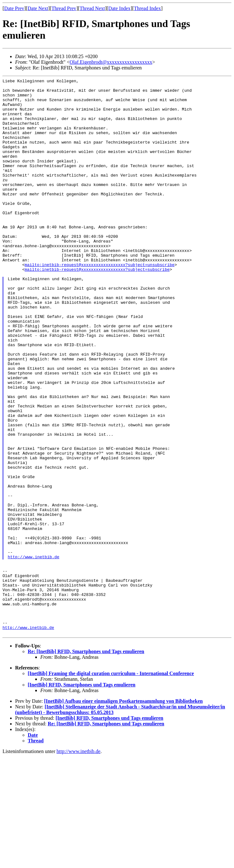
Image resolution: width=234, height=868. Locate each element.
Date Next (38, 8)
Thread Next (92, 8)
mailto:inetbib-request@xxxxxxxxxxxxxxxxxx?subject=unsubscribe (100, 302)
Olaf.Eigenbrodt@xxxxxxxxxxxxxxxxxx (111, 62)
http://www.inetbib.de (34, 653)
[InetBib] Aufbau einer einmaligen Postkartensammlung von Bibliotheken (123, 812)
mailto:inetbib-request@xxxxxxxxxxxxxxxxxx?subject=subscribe (97, 308)
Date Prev (14, 8)
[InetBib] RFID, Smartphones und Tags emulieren (82, 796)
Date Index (120, 8)
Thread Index (147, 8)
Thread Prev (64, 8)
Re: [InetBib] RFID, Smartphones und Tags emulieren (86, 763)
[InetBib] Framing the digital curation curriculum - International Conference (111, 785)
